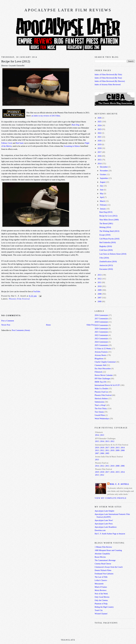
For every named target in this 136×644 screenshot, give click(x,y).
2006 (102, 453)
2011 (100, 282)
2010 (100, 286)
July (102, 186)
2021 (100, 137)
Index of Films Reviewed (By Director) (110, 81)
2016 (100, 156)
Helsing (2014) (105, 227)
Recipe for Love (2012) (16, 61)
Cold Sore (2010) (106, 250)
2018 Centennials (101, 322)
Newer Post (6, 325)
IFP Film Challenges (103, 379)
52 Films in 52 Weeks (103, 349)
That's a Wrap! (100, 405)
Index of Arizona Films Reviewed (108, 84)
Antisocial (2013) (106, 265)
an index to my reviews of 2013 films (46, 116)
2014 (100, 164)
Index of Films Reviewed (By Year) (108, 78)
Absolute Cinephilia (102, 554)
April (102, 197)
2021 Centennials (101, 332)
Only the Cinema (101, 600)
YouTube (37, 291)
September (104, 178)
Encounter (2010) (106, 269)
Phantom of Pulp (101, 604)
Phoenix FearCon (101, 392)
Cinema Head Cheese (103, 564)
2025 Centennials (101, 345)
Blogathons (99, 359)
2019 (100, 144)
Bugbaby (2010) (106, 246)
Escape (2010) (105, 235)
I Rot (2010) (104, 258)
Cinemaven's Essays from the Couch (109, 567)
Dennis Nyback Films (103, 570)
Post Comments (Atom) (21, 330)
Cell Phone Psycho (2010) (109, 239)
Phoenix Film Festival (19, 299)
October (103, 174)
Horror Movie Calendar (104, 375)
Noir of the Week (101, 594)
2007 (100, 298)
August (103, 182)
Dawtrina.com (100, 530)
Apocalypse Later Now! (104, 520)
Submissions (99, 402)
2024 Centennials (101, 342)
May (102, 194)
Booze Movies (100, 557)
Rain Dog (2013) (106, 212)
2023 (100, 129)
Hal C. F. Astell (120, 484)
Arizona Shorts (100, 355)
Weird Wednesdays (102, 418)
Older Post (91, 325)
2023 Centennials (101, 339)
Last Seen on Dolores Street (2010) (113, 254)
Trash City (99, 610)
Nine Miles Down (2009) (109, 220)
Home (48, 325)
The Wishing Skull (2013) (109, 231)
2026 (100, 118)
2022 (100, 133)
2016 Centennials (101, 315)
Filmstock (98, 372)
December (104, 167)
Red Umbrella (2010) (108, 242)
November (104, 171)
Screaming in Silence (72, 146)
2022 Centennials (101, 335)
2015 (100, 160)
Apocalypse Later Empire (104, 511)
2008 (100, 294)
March (103, 201)
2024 (100, 125)
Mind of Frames (101, 587)
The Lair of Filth (101, 577)
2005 (107, 453)
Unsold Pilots (100, 415)
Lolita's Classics (101, 580)
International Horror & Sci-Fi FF (107, 385)
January (103, 209)
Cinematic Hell (100, 365)
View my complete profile (111, 498)
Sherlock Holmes (101, 399)
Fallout (4, 143)
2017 (100, 152)
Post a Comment (8, 321)
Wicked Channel (101, 614)
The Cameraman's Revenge (105, 560)
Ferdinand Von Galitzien (104, 574)
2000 (100, 301)
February (104, 205)
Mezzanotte (99, 584)
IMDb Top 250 (100, 382)
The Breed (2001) (106, 224)
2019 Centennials (101, 325)
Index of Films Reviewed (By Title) (108, 75)
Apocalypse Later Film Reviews (68, 10)
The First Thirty (101, 408)
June (102, 190)
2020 (100, 141)
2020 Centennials (101, 329)
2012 (100, 279)
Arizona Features (101, 352)
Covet (10, 143)
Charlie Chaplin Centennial (105, 362)
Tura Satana (99, 412)
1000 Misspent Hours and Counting (108, 550)
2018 (100, 148)
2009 (100, 290)
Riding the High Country (104, 607)
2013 (100, 275)
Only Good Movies (102, 597)
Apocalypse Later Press (104, 524)
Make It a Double (101, 389)
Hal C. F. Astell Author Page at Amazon (110, 534)
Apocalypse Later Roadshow (106, 527)
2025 (100, 122)
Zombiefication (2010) (108, 261)
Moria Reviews (101, 590)
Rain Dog (76, 125)
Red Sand (20, 143)
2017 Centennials (101, 319)
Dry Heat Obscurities (103, 369)
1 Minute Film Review (103, 547)
